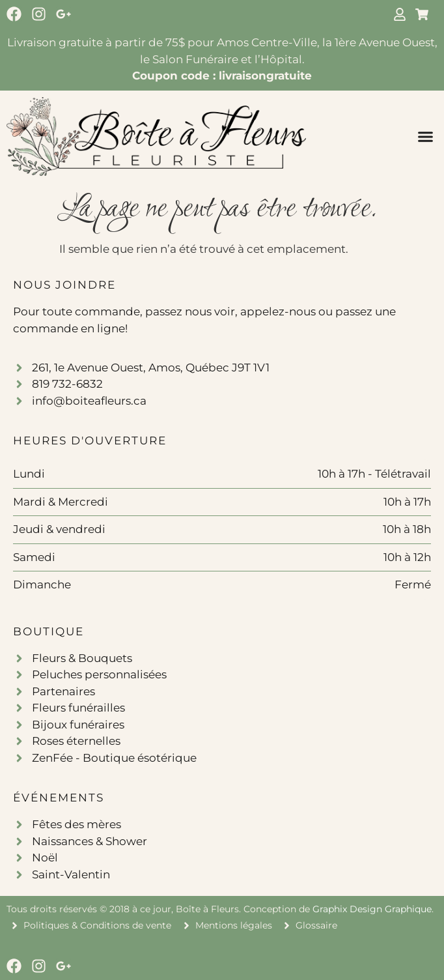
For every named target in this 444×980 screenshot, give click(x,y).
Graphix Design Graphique (372, 909)
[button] (426, 136)
